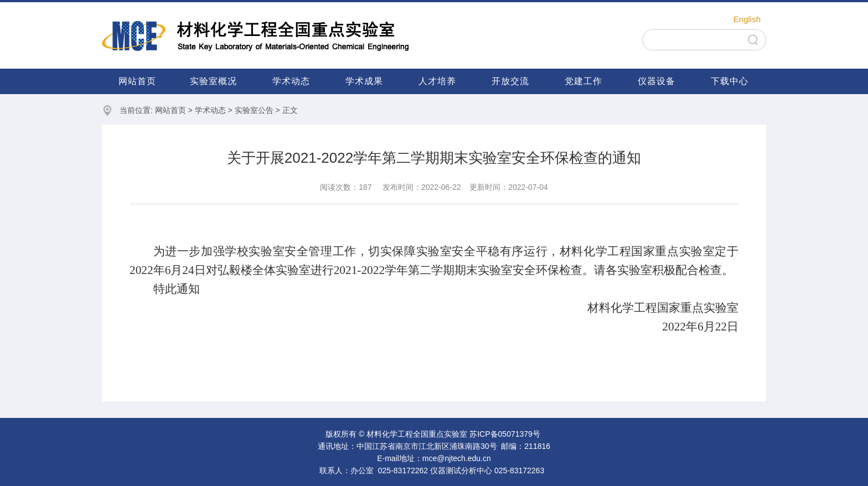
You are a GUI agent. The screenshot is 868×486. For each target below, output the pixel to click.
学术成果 (364, 81)
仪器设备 (657, 81)
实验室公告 (254, 110)
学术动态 (291, 81)
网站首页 (137, 81)
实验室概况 (213, 81)
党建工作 (583, 81)
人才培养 (437, 81)
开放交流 (510, 81)
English (747, 19)
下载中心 (730, 81)
